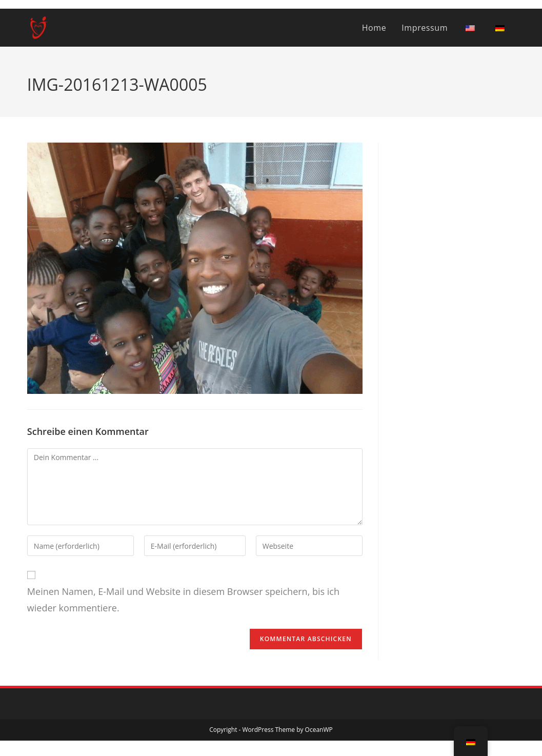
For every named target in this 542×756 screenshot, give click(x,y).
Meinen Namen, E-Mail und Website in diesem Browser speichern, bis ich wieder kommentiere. (183, 600)
